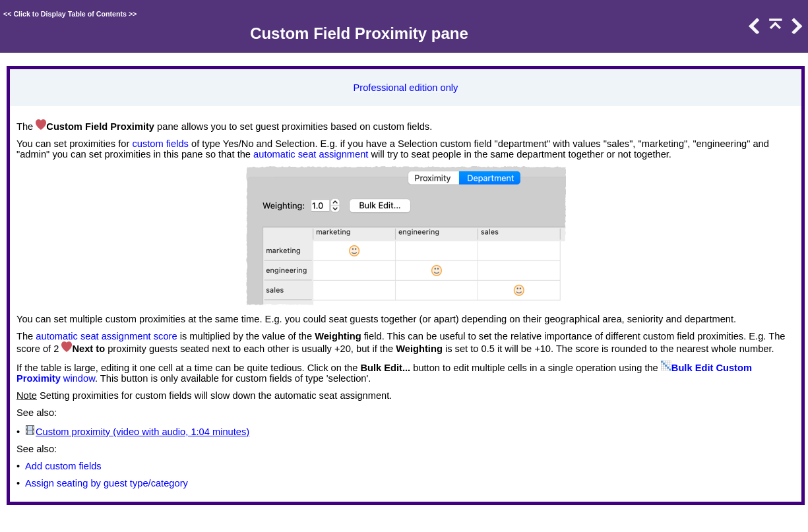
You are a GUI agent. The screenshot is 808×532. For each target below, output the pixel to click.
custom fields (160, 144)
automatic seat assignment (311, 154)
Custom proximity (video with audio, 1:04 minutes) (142, 432)
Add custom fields (63, 466)
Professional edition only (406, 88)
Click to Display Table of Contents (70, 14)
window (78, 378)
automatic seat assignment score (106, 336)
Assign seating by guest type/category (107, 483)
